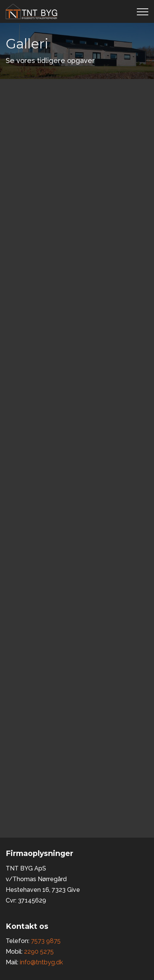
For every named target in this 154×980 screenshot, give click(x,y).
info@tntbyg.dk (41, 962)
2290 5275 (39, 952)
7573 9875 (46, 941)
